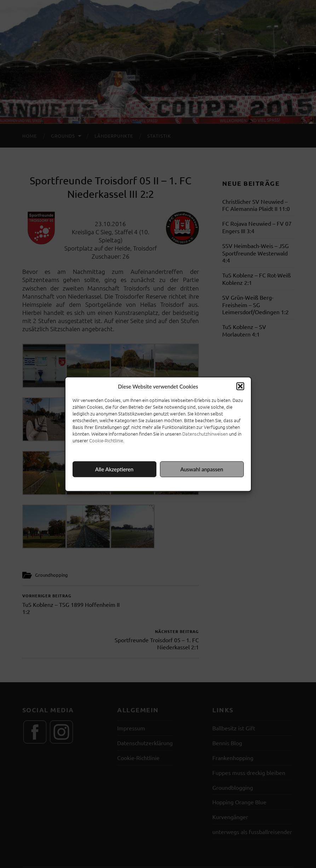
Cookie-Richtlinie (106, 440)
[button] (240, 386)
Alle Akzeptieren (114, 469)
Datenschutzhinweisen (205, 433)
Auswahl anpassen (202, 469)
